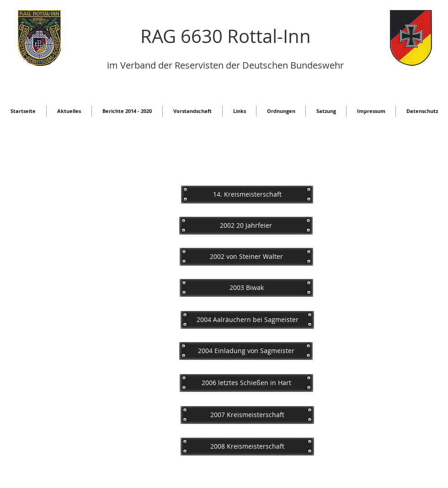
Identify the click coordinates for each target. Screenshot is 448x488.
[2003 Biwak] (246, 288)
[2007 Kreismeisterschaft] (247, 415)
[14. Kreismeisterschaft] (247, 194)
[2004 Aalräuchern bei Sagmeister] (247, 320)
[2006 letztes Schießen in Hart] (246, 383)
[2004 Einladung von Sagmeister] (246, 351)
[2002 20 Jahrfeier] (246, 225)
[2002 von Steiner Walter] (246, 257)
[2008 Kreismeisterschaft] (247, 446)
